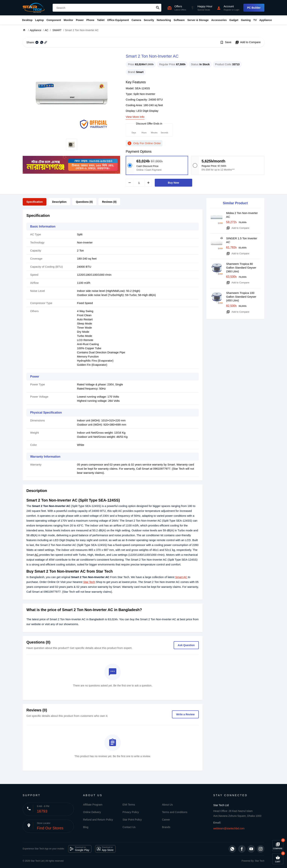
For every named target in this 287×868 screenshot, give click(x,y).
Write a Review (185, 714)
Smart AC (181, 577)
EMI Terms (129, 805)
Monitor (68, 20)
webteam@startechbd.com (229, 828)
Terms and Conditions (175, 812)
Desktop (27, 20)
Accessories (219, 20)
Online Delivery (92, 812)
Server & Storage (198, 20)
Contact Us (129, 827)
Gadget (234, 20)
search (158, 8)
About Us (167, 805)
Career (166, 820)
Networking (164, 20)
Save (226, 42)
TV (255, 20)
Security (149, 20)
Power (80, 20)
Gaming (246, 20)
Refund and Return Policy (98, 820)
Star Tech (89, 582)
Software (179, 20)
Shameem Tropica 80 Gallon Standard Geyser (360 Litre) (241, 268)
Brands (166, 827)
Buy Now (173, 183)
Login (237, 10)
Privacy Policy (131, 812)
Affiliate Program (93, 805)
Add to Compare (248, 42)
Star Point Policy (132, 820)
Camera (136, 20)
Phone (90, 20)
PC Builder (254, 8)
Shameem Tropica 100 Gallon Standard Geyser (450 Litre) (241, 297)
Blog (86, 827)
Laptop (39, 20)
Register (228, 10)
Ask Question (186, 645)
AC (37, 555)
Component (54, 20)
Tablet (101, 20)
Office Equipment (118, 20)
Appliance (266, 20)
